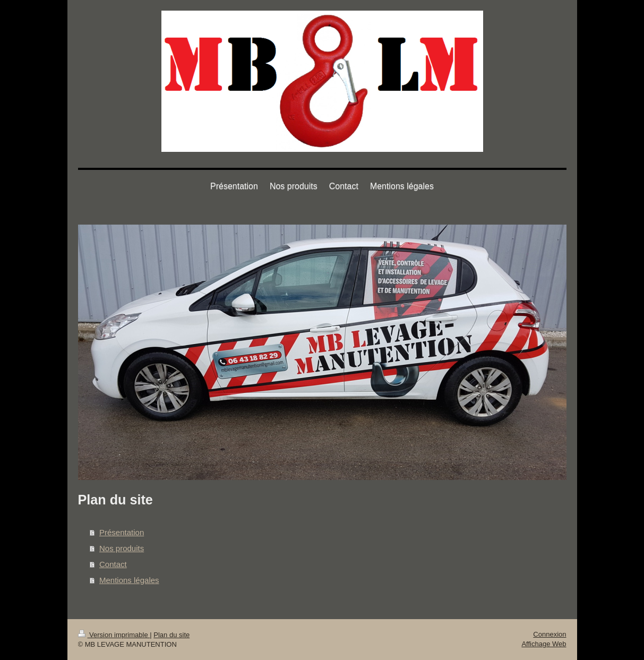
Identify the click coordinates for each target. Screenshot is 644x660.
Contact (113, 564)
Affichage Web (544, 644)
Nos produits (122, 548)
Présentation (122, 532)
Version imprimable (114, 635)
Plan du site (171, 635)
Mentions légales (129, 580)
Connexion (549, 634)
